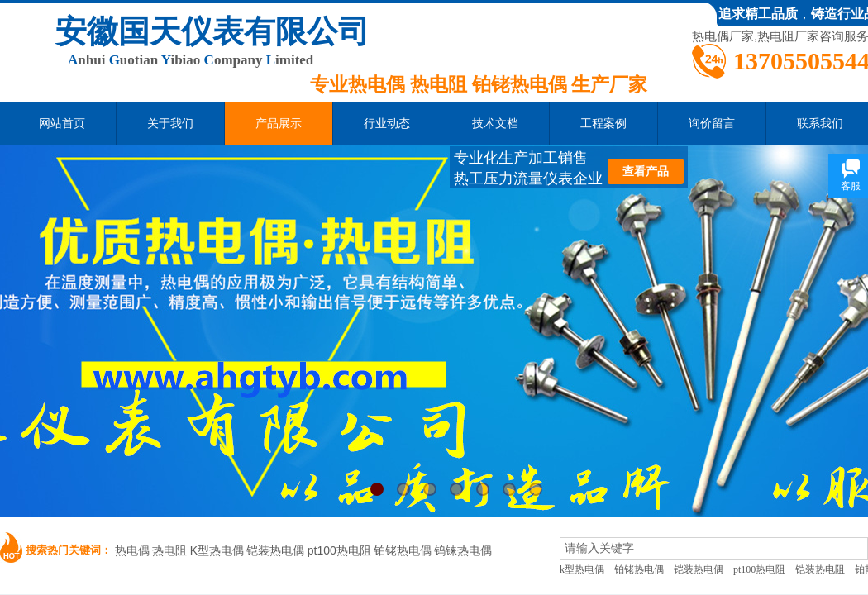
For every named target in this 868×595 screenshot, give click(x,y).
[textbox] (714, 549)
